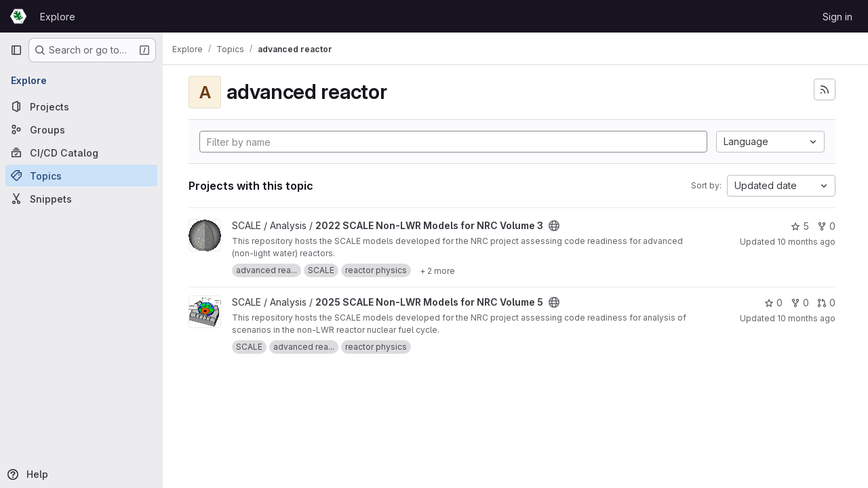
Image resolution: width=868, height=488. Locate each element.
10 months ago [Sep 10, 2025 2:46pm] (806, 242)
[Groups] (81, 129)
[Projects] (81, 106)
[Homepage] (18, 16)
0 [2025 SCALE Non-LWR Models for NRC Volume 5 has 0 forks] (800, 303)
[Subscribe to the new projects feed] (825, 89)
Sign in (837, 17)
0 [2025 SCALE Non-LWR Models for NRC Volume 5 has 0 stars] (773, 303)
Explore (58, 17)
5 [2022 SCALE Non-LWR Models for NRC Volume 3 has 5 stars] (800, 226)
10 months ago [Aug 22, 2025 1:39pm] (806, 318)
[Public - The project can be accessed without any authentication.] (561, 226)
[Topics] (81, 176)
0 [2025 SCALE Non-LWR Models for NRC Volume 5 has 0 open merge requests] (826, 303)
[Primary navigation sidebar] (16, 50)
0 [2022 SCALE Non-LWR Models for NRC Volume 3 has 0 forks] (826, 226)
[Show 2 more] (444, 270)
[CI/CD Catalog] (81, 152)
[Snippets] (81, 199)
